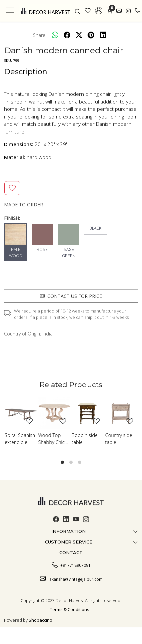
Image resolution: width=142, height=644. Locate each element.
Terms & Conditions (70, 609)
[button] (99, 11)
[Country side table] (121, 413)
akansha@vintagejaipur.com (71, 578)
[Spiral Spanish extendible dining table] (21, 413)
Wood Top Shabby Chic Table (51, 439)
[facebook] (67, 35)
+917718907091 (71, 564)
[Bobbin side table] (88, 413)
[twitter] (79, 35)
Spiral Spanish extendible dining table (20, 439)
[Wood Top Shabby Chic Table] (54, 413)
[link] (77, 11)
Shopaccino (40, 620)
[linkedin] (103, 35)
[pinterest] (91, 35)
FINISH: (12, 218)
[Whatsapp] (55, 35)
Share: (40, 35)
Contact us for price (71, 296)
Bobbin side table (85, 439)
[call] (138, 11)
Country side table (119, 439)
